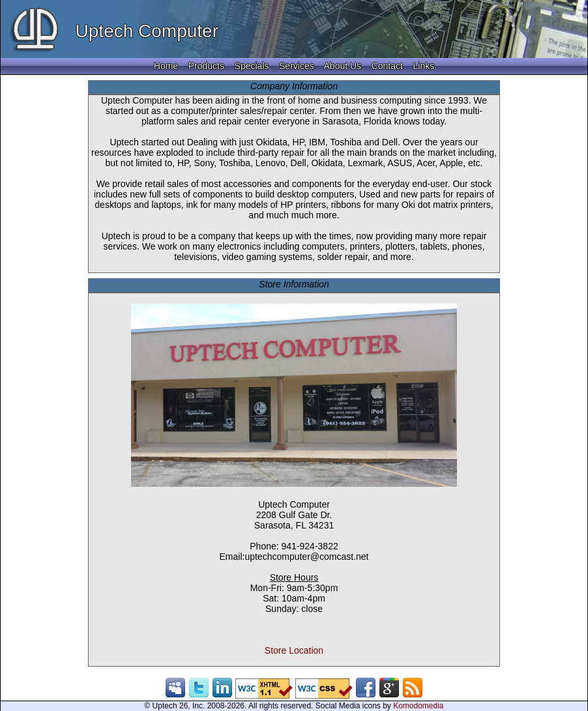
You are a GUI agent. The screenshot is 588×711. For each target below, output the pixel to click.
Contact (387, 66)
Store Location (294, 650)
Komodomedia (418, 706)
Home (166, 66)
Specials (252, 66)
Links (423, 66)
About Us (343, 66)
